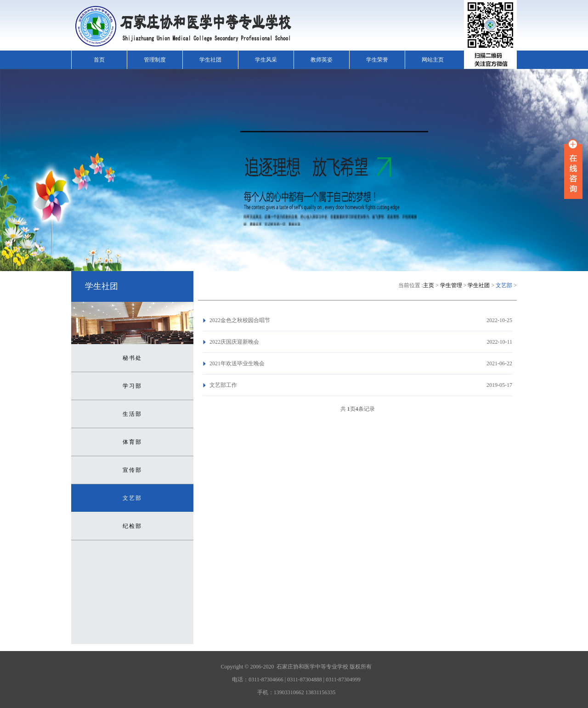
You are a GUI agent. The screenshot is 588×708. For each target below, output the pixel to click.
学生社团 (210, 60)
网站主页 (433, 60)
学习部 (132, 386)
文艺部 (132, 498)
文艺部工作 (223, 385)
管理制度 (155, 60)
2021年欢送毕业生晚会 (237, 363)
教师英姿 (322, 60)
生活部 (132, 414)
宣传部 (132, 470)
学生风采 (266, 60)
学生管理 (451, 285)
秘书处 (132, 358)
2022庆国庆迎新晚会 (234, 342)
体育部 (132, 442)
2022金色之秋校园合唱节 (240, 320)
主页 (429, 285)
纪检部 (132, 526)
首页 (99, 60)
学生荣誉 (377, 60)
